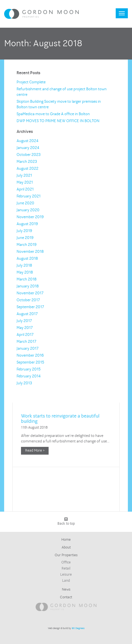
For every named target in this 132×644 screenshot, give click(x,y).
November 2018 (30, 252)
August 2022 (27, 168)
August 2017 (27, 314)
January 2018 (28, 286)
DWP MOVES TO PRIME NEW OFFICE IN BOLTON (58, 121)
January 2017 (27, 348)
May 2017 (25, 328)
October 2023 (29, 155)
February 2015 (29, 369)
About (66, 547)
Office (66, 562)
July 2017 (24, 321)
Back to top (66, 521)
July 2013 (24, 383)
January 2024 (28, 148)
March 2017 (26, 342)
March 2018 (27, 279)
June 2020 (25, 203)
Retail (66, 568)
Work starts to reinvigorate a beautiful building (60, 418)
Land (66, 581)
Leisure (66, 575)
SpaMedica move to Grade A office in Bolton (53, 114)
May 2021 (25, 182)
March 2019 (27, 245)
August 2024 (27, 141)
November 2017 (30, 293)
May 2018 (25, 272)
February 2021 (29, 196)
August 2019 (27, 224)
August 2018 (27, 258)
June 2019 (25, 238)
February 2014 (29, 376)
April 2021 (25, 189)
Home (66, 540)
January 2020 (28, 210)
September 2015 (30, 362)
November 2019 (30, 217)
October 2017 (28, 300)
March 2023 (27, 162)
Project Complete (31, 82)
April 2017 (25, 335)
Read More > (35, 450)
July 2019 (24, 231)
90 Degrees (78, 628)
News (66, 589)
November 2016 (30, 355)
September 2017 (30, 307)
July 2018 (24, 265)
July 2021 (24, 175)
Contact (66, 597)
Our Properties (66, 555)
